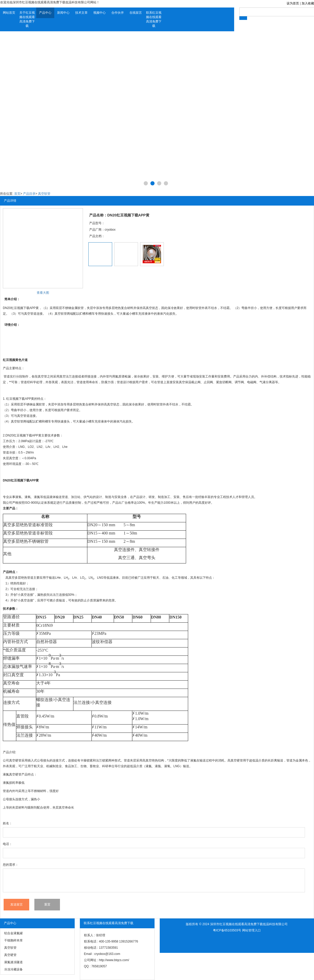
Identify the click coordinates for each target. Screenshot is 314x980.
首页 (17, 194)
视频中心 (99, 13)
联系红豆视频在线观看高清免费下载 (154, 19)
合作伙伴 (118, 13)
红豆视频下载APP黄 (20, 399)
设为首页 (293, 3)
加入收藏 (308, 3)
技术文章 (81, 13)
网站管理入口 (251, 930)
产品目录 (29, 194)
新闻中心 (63, 13)
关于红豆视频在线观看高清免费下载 (27, 19)
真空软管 (44, 194)
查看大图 (43, 293)
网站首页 (9, 13)
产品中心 (45, 13)
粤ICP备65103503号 (227, 930)
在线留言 (136, 13)
